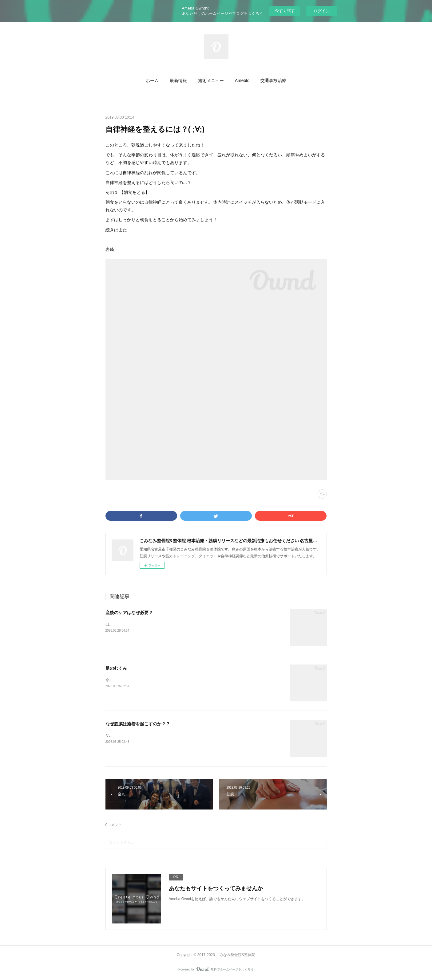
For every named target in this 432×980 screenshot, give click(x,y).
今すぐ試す (285, 11)
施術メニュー (211, 80)
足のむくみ (116, 668)
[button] (152, 80)
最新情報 (178, 80)
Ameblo (242, 80)
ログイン (322, 11)
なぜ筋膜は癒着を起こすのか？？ (138, 724)
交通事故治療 (273, 80)
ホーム (152, 80)
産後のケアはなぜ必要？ (129, 613)
